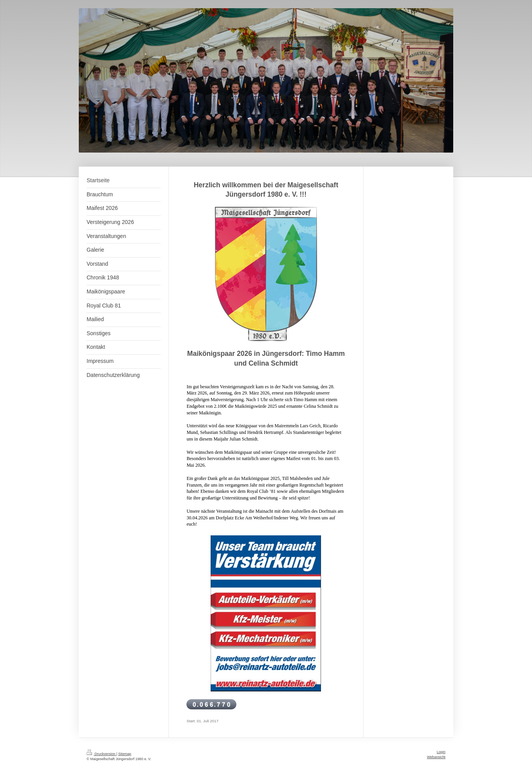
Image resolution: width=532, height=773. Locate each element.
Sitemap (125, 754)
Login (441, 752)
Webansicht (436, 757)
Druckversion (101, 754)
